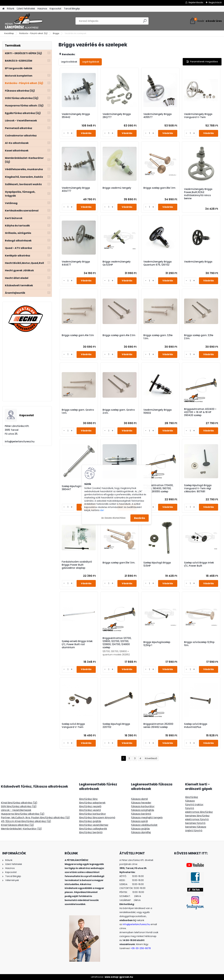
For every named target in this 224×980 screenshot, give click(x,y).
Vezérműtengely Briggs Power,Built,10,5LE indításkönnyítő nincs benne (198, 194)
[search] (145, 22)
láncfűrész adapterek (92, 803)
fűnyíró (190, 808)
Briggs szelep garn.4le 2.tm (119, 335)
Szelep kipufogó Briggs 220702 (116, 726)
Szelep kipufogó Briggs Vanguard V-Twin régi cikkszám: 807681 (198, 488)
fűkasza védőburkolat (144, 825)
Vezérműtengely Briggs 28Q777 (117, 116)
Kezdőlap (9, 33)
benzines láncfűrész (197, 816)
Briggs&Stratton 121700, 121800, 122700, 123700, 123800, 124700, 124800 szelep (117, 643)
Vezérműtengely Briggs (198, 262)
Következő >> (151, 758)
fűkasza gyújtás (140, 829)
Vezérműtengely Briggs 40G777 (76, 189)
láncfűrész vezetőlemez (94, 825)
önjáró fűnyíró (194, 831)
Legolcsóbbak (69, 62)
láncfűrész (192, 797)
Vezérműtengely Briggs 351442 (76, 116)
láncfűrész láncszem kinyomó (97, 818)
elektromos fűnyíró (197, 819)
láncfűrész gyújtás (90, 821)
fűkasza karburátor (143, 806)
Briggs (56, 33)
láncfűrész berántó (91, 832)
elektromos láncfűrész (199, 812)
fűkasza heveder (141, 803)
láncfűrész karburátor (93, 814)
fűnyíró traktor (194, 805)
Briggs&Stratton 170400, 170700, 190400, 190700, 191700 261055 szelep (158, 488)
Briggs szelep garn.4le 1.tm (78, 335)
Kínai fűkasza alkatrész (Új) (17, 825)
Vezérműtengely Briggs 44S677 (76, 263)
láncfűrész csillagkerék (93, 829)
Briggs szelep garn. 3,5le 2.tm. (199, 337)
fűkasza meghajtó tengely (147, 818)
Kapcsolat (56, 9)
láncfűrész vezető (90, 810)
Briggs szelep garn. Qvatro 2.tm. (119, 411)
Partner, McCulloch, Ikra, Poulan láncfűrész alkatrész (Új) (35, 818)
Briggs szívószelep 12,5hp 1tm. (199, 644)
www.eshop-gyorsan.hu (119, 977)
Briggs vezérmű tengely (117, 188)
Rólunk (11, 9)
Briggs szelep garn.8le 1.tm (159, 188)
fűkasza (190, 801)
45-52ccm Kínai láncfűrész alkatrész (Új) (26, 821)
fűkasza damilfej (141, 832)
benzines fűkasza (196, 827)
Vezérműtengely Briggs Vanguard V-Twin (198, 116)
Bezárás (140, 518)
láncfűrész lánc (88, 799)
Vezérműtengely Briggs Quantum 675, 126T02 (158, 263)
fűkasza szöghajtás (143, 810)
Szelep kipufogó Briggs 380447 (75, 488)
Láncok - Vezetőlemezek (16, 810)
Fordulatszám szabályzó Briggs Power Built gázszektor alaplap (77, 565)
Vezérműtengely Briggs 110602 (158, 411)
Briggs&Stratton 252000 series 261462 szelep (158, 726)
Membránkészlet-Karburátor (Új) (21, 829)
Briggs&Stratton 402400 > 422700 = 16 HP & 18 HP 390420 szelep (200, 412)
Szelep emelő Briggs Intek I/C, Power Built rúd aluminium (77, 644)
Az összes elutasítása (113, 518)
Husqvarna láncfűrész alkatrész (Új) (23, 814)
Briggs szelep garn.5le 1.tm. (119, 563)
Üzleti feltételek (26, 9)
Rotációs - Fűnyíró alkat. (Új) (33, 33)
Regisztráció (215, 2)
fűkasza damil (139, 799)
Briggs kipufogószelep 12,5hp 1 (157, 644)
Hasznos (42, 9)
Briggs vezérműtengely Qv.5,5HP (117, 263)
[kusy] (68, 133)
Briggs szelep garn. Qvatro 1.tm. (78, 411)
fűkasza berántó (141, 814)
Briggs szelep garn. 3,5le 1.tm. (158, 337)
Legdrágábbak (91, 62)
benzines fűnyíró (195, 823)
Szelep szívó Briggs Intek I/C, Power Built (199, 564)
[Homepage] (3, 9)
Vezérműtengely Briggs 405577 (158, 116)
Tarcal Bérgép (72, 9)
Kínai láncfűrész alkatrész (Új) (19, 803)
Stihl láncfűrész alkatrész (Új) (19, 806)
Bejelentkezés (196, 2)
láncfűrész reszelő (90, 806)
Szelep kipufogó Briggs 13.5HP (157, 564)
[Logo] (24, 21)
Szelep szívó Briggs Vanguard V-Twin (73, 726)
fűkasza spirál (139, 821)
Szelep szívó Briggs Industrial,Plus (196, 726)
